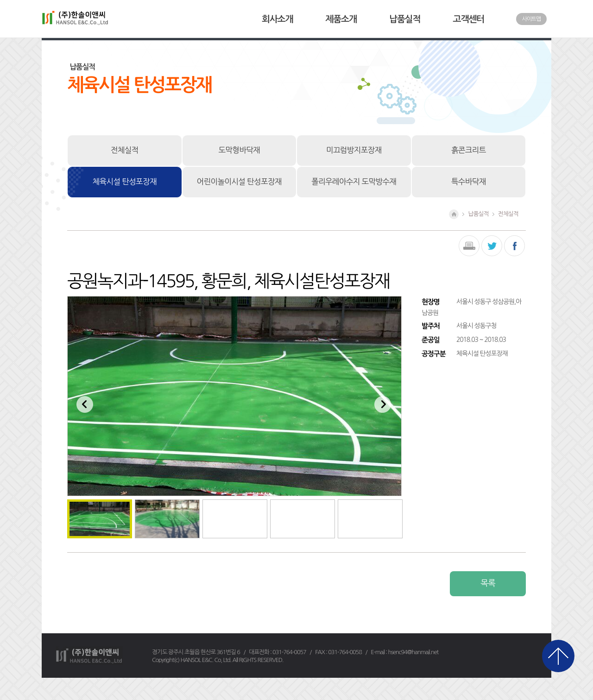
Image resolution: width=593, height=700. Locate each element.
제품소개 (341, 19)
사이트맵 (531, 19)
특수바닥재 (469, 182)
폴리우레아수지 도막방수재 (354, 182)
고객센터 (469, 19)
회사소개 (277, 19)
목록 (488, 583)
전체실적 (125, 150)
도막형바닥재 (239, 150)
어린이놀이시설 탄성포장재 (239, 182)
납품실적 (405, 19)
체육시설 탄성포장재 (125, 182)
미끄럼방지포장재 (354, 150)
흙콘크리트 (469, 150)
